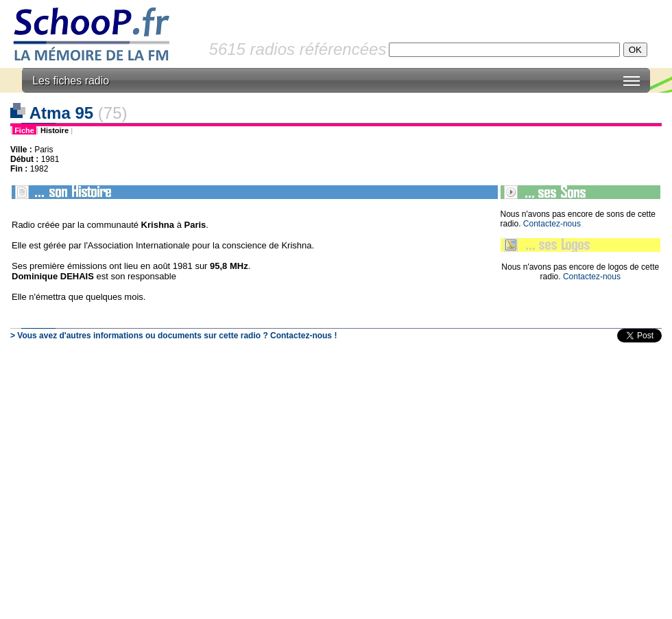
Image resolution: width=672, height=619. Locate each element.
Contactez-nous (552, 224)
